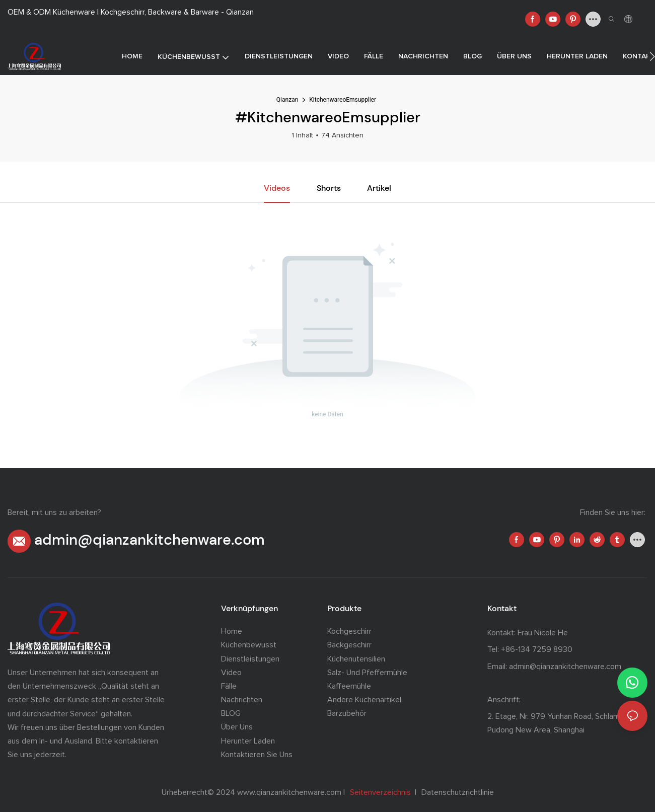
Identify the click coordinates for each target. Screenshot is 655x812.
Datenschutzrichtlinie (457, 792)
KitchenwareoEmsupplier (343, 100)
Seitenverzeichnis (381, 792)
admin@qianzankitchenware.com (150, 540)
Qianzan (287, 100)
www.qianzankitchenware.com (290, 792)
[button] (652, 56)
